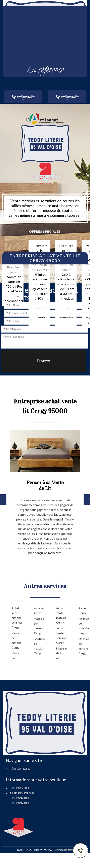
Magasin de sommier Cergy (83, 626)
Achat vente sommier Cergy (61, 635)
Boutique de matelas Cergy (39, 646)
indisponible (19, 798)
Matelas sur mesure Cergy (39, 626)
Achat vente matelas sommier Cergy (16, 618)
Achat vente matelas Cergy (61, 615)
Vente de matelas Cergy (16, 640)
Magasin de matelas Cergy (83, 646)
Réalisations (20, 769)
